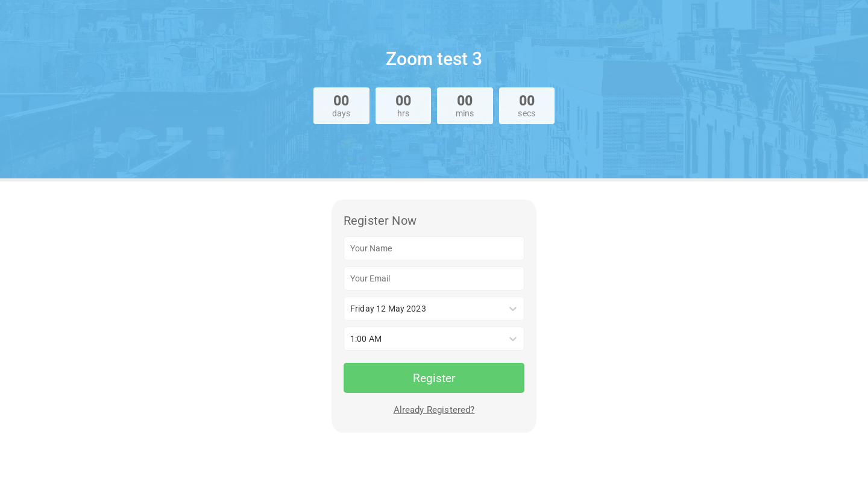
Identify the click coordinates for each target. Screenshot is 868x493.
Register (434, 378)
